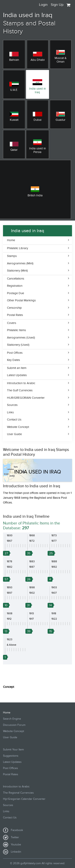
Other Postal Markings (21, 300)
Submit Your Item (13, 750)
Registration (15, 286)
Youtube (12, 845)
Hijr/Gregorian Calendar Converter (24, 799)
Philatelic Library (17, 248)
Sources (12, 405)
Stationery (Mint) (17, 271)
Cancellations (16, 279)
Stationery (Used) (18, 345)
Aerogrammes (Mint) (20, 263)
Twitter (11, 837)
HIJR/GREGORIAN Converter (26, 398)
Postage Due (15, 293)
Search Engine (12, 719)
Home (11, 240)
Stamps (12, 256)
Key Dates (13, 360)
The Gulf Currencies (20, 390)
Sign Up (57, 5)
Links (10, 412)
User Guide (14, 434)
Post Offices (15, 353)
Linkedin (12, 852)
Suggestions (11, 756)
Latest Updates (17, 375)
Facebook (13, 830)
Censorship (14, 308)
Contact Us (14, 420)
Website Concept (18, 427)
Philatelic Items (16, 330)
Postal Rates (15, 315)
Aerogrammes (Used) (21, 338)
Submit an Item (17, 368)
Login (43, 5)
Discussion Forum (14, 725)
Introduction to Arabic (21, 383)
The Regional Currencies (18, 793)
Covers (12, 323)
